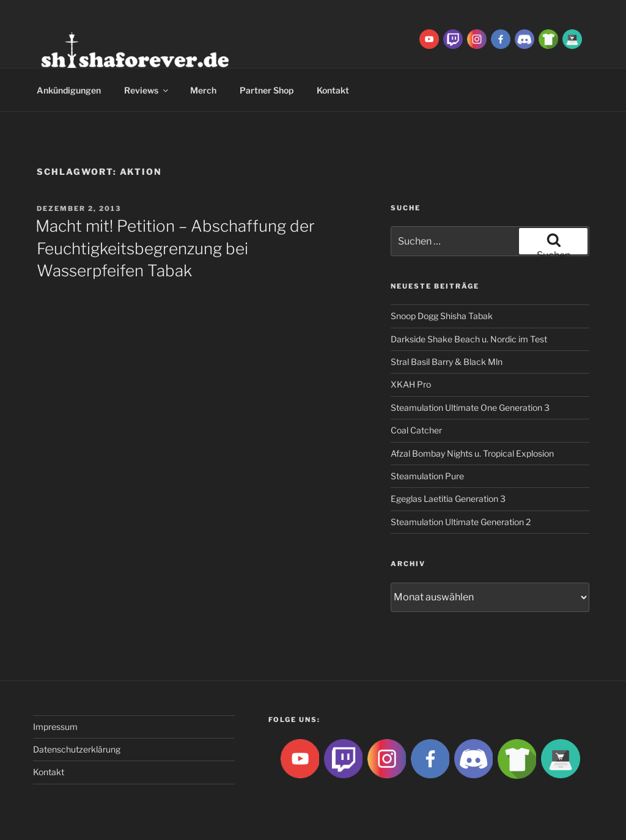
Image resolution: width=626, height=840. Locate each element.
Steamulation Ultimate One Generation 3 (470, 407)
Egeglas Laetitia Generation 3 (448, 499)
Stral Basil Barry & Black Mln (447, 362)
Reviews (147, 90)
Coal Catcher (416, 430)
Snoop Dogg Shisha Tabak (442, 316)
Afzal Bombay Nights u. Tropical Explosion (472, 453)
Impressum (55, 727)
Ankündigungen (69, 90)
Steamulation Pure (427, 476)
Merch (203, 90)
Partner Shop (267, 90)
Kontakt (333, 90)
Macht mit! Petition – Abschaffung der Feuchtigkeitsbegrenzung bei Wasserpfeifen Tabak (175, 248)
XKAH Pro (411, 384)
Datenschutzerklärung (77, 749)
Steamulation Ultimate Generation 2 (461, 522)
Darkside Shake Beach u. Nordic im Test (469, 339)
